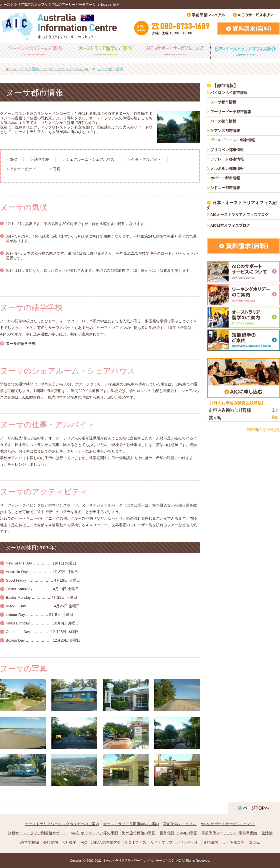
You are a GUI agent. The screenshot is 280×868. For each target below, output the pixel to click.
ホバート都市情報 (225, 178)
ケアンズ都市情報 (225, 131)
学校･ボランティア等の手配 (95, 833)
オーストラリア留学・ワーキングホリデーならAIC (138, 861)
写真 (57, 169)
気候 (13, 159)
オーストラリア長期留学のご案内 (131, 824)
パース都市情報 (223, 121)
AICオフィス (136, 842)
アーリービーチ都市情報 (231, 112)
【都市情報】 (225, 86)
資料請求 (211, 842)
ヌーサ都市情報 (223, 102)
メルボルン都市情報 (227, 169)
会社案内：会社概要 (60, 842)
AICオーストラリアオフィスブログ (239, 215)
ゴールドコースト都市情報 (233, 140)
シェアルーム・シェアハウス (90, 159)
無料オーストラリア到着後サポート (37, 833)
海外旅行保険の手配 (139, 833)
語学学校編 (30, 842)
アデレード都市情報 (227, 159)
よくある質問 (233, 842)
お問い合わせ (188, 842)
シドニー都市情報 (225, 188)
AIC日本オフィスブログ (230, 225)
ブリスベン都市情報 (227, 150)
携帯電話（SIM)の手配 (178, 833)
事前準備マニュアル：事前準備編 (229, 833)
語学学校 (42, 159)
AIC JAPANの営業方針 (101, 842)
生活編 (267, 833)
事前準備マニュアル (180, 824)
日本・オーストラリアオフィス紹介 (242, 205)
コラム (254, 842)
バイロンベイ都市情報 (229, 93)
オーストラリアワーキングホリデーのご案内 (62, 824)
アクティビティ (23, 169)
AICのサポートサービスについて (228, 824)
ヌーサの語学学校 (21, 344)
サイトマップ (161, 842)
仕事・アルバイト (146, 159)
